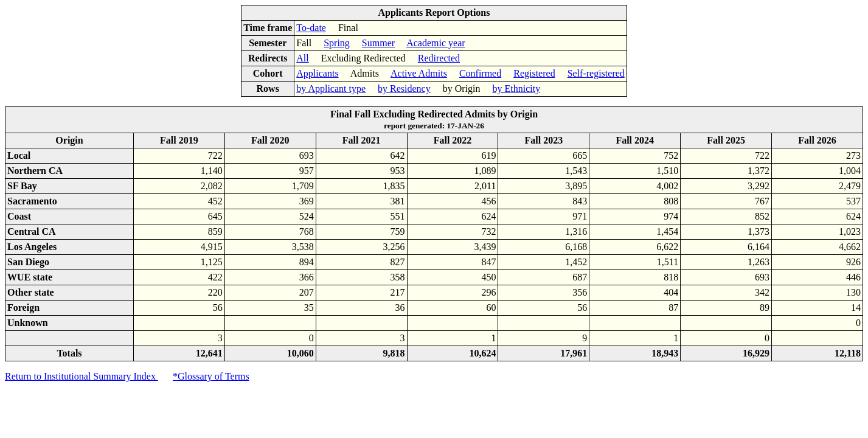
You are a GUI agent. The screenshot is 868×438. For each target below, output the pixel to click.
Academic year (436, 43)
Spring (337, 43)
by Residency (404, 89)
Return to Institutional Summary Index (82, 376)
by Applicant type (331, 89)
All (302, 58)
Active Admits (419, 73)
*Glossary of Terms (211, 376)
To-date (311, 28)
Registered (534, 73)
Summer (378, 43)
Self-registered (596, 73)
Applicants (317, 73)
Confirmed (480, 73)
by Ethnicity (517, 89)
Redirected (439, 58)
